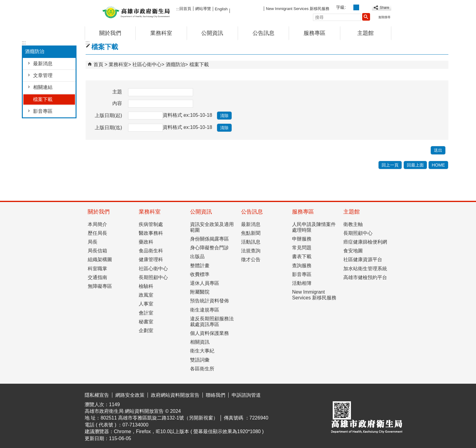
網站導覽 (203, 9)
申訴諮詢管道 (246, 395)
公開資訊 (212, 33)
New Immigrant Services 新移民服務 (298, 9)
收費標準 (200, 274)
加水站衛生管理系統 (365, 269)
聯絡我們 (216, 395)
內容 (117, 103)
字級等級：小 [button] (350, 7)
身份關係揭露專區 (209, 239)
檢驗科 (146, 286)
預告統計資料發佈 (209, 301)
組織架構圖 (100, 259)
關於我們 (110, 33)
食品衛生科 (151, 251)
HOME (438, 165)
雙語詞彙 (200, 360)
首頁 (98, 64)
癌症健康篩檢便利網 (365, 242)
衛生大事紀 (202, 351)
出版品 (197, 256)
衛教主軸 (353, 224)
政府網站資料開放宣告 (175, 395)
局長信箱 (97, 251)
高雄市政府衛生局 (136, 12)
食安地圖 (353, 251)
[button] (366, 17)
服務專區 (314, 33)
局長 (93, 242)
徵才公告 (251, 259)
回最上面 (415, 165)
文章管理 (43, 75)
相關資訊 (200, 342)
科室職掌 (97, 269)
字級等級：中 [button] (356, 7)
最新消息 (43, 64)
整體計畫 (200, 266)
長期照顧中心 (153, 277)
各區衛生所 (202, 369)
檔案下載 (43, 99)
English (221, 9)
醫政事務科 (151, 233)
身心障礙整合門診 (209, 248)
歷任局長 (97, 233)
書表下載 (302, 256)
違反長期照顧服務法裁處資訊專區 (212, 322)
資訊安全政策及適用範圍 (212, 227)
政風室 (146, 295)
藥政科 (146, 242)
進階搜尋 (384, 17)
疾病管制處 (151, 224)
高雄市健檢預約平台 (365, 277)
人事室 (146, 304)
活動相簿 (302, 283)
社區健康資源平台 (363, 259)
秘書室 (146, 322)
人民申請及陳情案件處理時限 (314, 227)
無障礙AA (369, 394)
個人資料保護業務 (209, 333)
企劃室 (146, 330)
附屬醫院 (200, 292)
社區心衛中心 (147, 64)
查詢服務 (302, 266)
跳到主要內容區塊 (3, 5)
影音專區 (43, 111)
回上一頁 (390, 165)
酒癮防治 (175, 64)
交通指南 (97, 277)
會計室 (146, 313)
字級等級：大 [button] (363, 7)
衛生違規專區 (205, 310)
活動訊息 (251, 242)
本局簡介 (97, 224)
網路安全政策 (130, 395)
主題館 (365, 33)
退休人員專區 (205, 283)
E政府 (339, 394)
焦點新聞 (251, 233)
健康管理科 (151, 259)
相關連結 (43, 87)
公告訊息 (263, 33)
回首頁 (185, 9)
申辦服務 (302, 239)
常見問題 (302, 248)
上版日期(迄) (109, 128)
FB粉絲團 (247, 8)
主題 (117, 92)
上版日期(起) (109, 115)
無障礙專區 (100, 286)
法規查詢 (251, 251)
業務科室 (161, 33)
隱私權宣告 (97, 395)
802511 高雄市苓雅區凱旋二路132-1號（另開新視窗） (159, 418)
